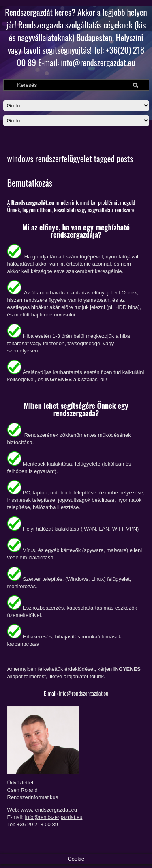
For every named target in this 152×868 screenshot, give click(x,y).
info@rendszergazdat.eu (83, 693)
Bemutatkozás (30, 183)
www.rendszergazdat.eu (49, 810)
